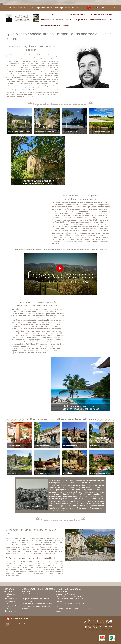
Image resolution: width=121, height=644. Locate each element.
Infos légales (9, 609)
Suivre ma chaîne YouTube (17, 618)
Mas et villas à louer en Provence (70, 596)
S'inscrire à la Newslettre (16, 624)
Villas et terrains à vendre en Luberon (37, 604)
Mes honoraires (10, 611)
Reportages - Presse (12, 606)
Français (100, 7)
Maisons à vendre (11, 599)
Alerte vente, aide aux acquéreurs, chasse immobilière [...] (32, 558)
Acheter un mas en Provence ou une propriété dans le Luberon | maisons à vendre (42, 8)
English (111, 7)
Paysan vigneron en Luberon (32, 506)
